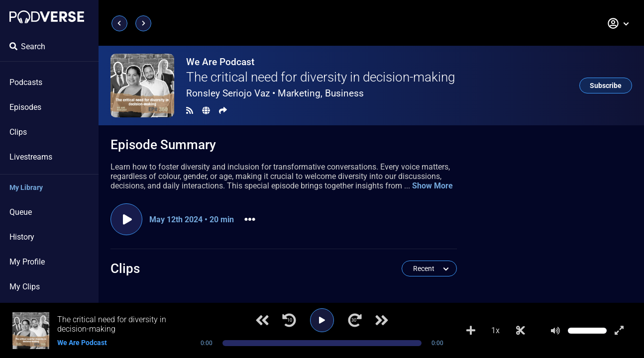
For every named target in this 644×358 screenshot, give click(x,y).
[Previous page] (119, 23)
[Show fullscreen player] (619, 331)
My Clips (25, 287)
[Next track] (382, 320)
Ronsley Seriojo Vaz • (275, 93)
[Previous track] (262, 320)
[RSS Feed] (190, 111)
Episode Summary (163, 145)
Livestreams (31, 157)
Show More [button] (432, 186)
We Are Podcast (220, 62)
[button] (619, 23)
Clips (18, 132)
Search (27, 46)
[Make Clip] (521, 331)
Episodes (25, 107)
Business (344, 93)
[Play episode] (126, 219)
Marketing (299, 93)
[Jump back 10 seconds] (289, 320)
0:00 (207, 343)
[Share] (223, 111)
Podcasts (26, 82)
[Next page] (143, 23)
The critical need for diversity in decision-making (321, 77)
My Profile (27, 262)
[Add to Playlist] (471, 331)
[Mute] (555, 331)
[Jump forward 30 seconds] (355, 320)
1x (495, 330)
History (22, 237)
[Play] (322, 320)
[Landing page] (47, 17)
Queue (21, 212)
